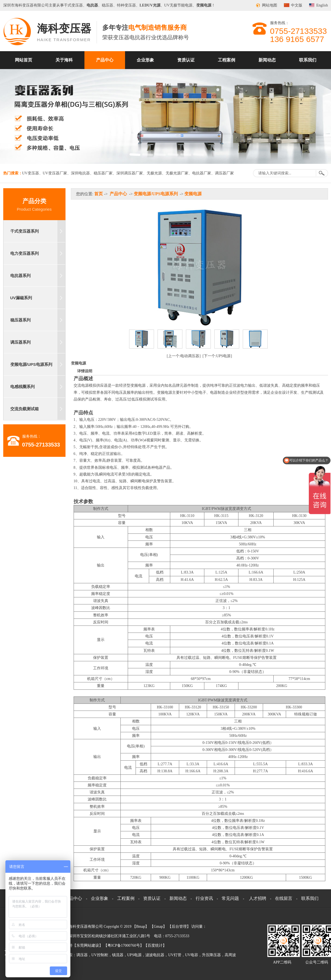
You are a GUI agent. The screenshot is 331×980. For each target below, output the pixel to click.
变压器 (28, 5)
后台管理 (179, 927)
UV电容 (192, 955)
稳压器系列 (20, 320)
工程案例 (227, 60)
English (322, 5)
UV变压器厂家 (55, 173)
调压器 (82, 955)
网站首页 (24, 60)
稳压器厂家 (103, 173)
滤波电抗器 (155, 955)
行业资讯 (204, 898)
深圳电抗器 (80, 173)
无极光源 (154, 173)
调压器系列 (20, 342)
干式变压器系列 (24, 231)
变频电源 (193, 194)
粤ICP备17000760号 (124, 945)
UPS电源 (135, 955)
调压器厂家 (224, 173)
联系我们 (308, 60)
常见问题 (230, 898)
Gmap (158, 927)
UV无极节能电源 (178, 5)
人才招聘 (258, 898)
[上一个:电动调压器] (184, 356)
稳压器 (107, 5)
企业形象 (145, 60)
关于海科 (64, 60)
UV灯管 (175, 955)
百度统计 (155, 945)
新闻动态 (267, 60)
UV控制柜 (100, 955)
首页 (99, 194)
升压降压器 (211, 955)
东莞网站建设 (88, 945)
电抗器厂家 (202, 173)
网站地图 (270, 5)
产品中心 (105, 60)
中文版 (297, 5)
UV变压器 (31, 173)
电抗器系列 (20, 276)
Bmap (141, 927)
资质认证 (186, 60)
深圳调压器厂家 (130, 173)
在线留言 (284, 898)
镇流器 (118, 955)
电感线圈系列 (22, 387)
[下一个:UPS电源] (217, 356)
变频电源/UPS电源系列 (31, 364)
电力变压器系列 (24, 253)
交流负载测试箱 (24, 409)
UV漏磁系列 (21, 298)
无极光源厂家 (177, 173)
